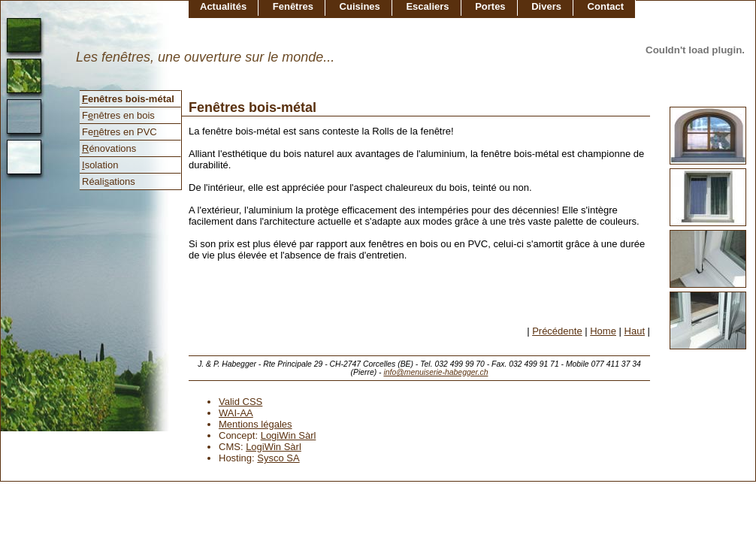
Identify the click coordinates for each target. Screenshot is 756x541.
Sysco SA (278, 458)
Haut (635, 331)
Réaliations (109, 181)
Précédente (557, 331)
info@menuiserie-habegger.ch (435, 372)
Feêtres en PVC (119, 132)
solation (100, 165)
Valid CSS (240, 402)
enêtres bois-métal (128, 99)
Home (603, 331)
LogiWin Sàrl (289, 435)
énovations (109, 148)
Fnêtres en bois (118, 115)
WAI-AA (236, 413)
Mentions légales (256, 424)
